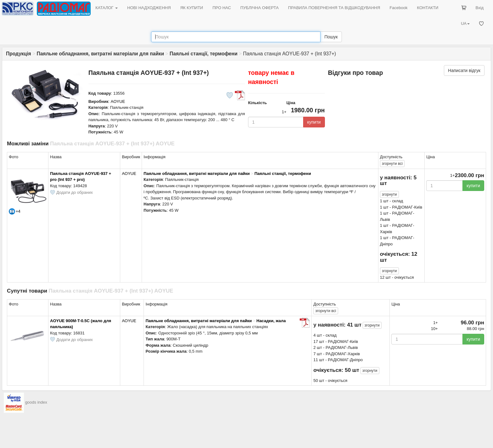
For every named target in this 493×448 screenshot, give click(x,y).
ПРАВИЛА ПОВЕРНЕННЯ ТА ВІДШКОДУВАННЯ (334, 8)
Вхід (480, 8)
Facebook (398, 8)
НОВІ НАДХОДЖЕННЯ (149, 8)
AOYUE (118, 101)
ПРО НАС (222, 8)
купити (314, 122)
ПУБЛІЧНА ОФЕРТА (260, 8)
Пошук (331, 37)
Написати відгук (464, 70)
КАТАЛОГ (107, 8)
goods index (36, 402)
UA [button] (465, 23)
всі (392, 164)
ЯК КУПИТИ (192, 8)
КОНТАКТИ (428, 8)
